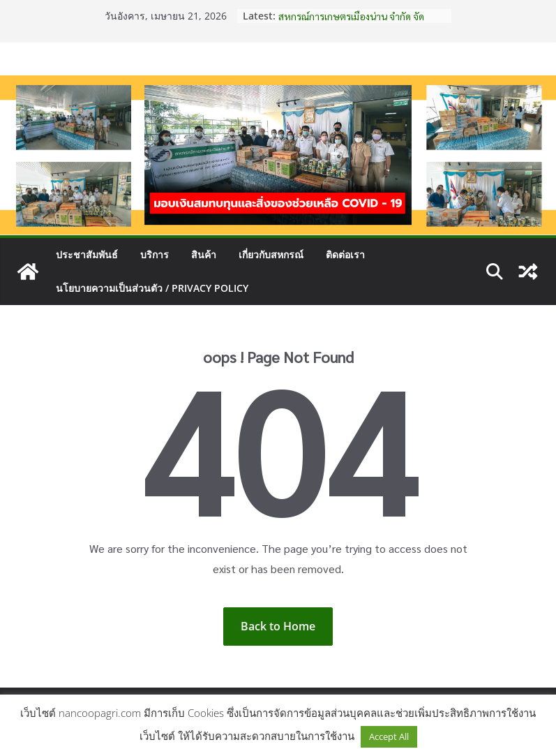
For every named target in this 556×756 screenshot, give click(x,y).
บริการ (155, 254)
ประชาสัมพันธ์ (87, 254)
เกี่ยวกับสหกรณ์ (271, 254)
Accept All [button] (389, 736)
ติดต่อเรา (345, 254)
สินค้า (204, 254)
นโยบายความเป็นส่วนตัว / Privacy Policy (152, 288)
